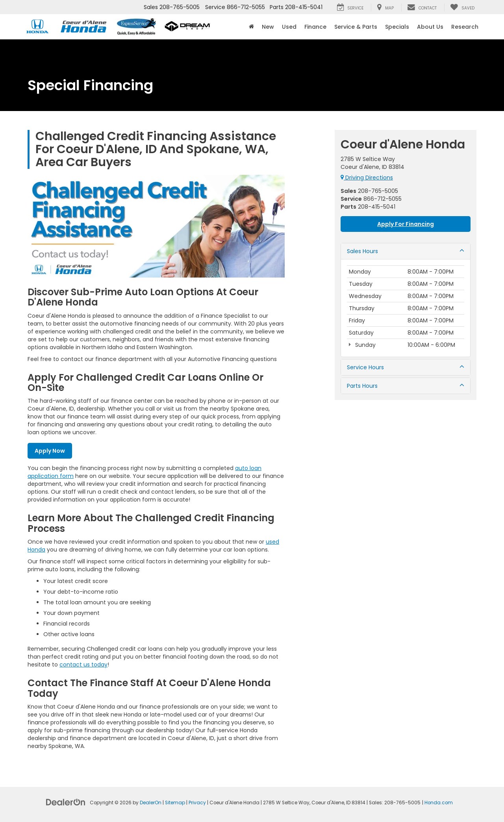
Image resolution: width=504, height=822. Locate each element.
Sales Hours (406, 251)
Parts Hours (406, 386)
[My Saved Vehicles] (462, 7)
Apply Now (50, 451)
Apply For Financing (406, 224)
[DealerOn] (66, 802)
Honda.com (439, 803)
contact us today (83, 665)
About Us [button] (430, 27)
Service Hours (406, 367)
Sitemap (175, 803)
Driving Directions (367, 178)
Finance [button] (315, 27)
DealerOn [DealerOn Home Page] (151, 803)
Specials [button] (397, 27)
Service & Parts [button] (356, 27)
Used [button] (289, 27)
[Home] (251, 27)
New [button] (268, 27)
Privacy (197, 803)
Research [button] (465, 27)
